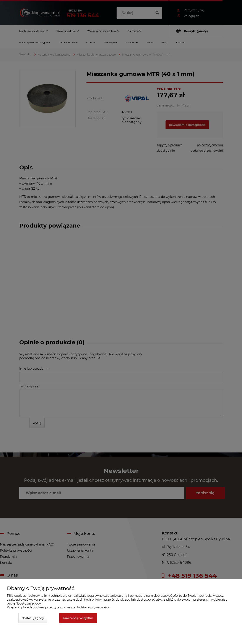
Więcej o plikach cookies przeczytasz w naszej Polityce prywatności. (58, 607)
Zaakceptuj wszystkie (78, 618)
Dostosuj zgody (33, 618)
